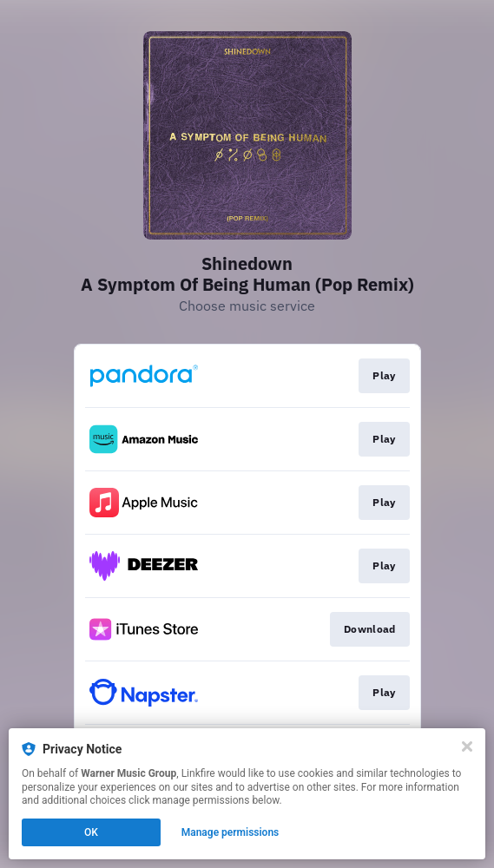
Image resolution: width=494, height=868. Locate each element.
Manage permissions (231, 832)
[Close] (467, 746)
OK (91, 832)
